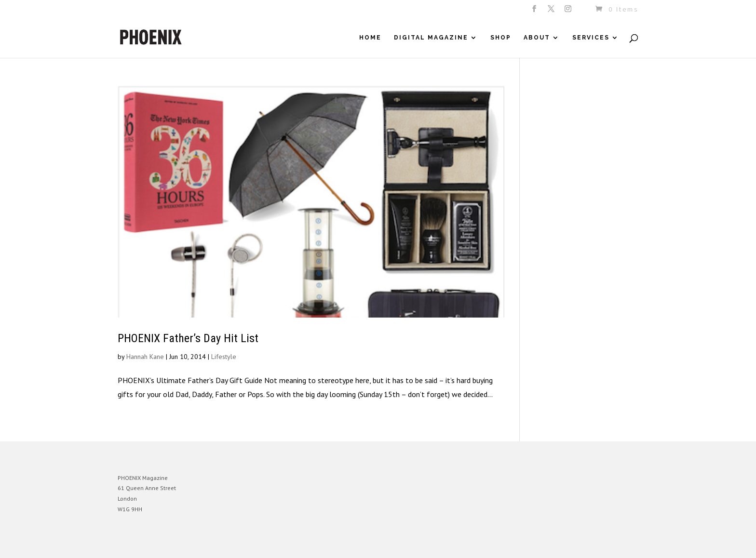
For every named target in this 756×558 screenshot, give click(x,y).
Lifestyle (224, 357)
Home (370, 38)
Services (591, 38)
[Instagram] (569, 12)
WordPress (223, 543)
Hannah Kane (145, 357)
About (537, 38)
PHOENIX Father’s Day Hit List (188, 338)
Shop (501, 38)
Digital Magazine (431, 38)
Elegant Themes (162, 543)
